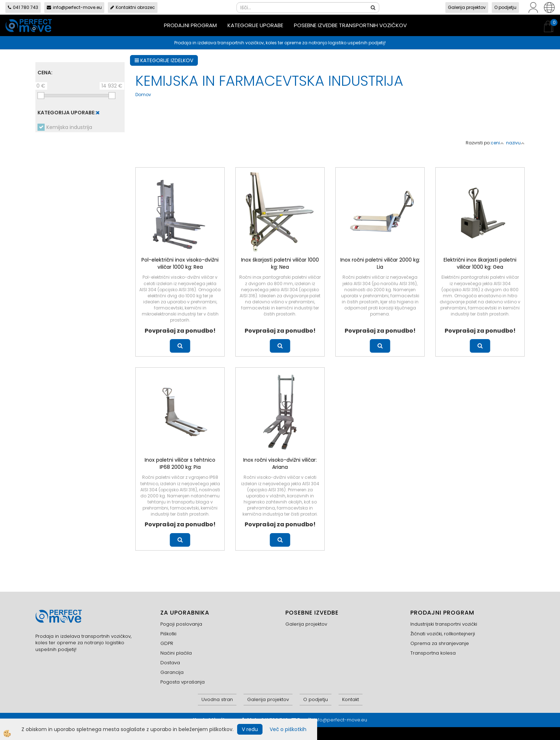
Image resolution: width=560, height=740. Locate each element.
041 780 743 (23, 7)
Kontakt (351, 699)
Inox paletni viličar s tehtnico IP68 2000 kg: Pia (180, 463)
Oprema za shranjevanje (440, 643)
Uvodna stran (217, 699)
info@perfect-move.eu (74, 7)
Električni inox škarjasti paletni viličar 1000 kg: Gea (480, 263)
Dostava (170, 663)
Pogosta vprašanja (182, 682)
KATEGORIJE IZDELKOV (164, 60)
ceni (497, 143)
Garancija (172, 672)
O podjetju (505, 7)
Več (180, 346)
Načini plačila (176, 653)
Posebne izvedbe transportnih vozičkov (350, 25)
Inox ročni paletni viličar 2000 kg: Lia (380, 263)
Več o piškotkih (288, 729)
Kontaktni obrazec (133, 7)
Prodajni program (190, 25)
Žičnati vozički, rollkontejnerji (443, 634)
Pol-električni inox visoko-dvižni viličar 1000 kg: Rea (180, 263)
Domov (143, 95)
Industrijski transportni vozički (444, 624)
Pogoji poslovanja (181, 624)
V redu (250, 729)
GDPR (167, 643)
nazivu (515, 143)
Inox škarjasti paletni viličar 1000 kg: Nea (280, 263)
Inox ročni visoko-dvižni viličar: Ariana (280, 463)
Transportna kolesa (433, 653)
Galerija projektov (467, 7)
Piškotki (168, 634)
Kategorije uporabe (255, 25)
